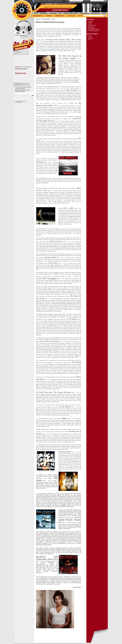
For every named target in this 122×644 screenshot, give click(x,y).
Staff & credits (53, 13)
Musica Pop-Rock (92, 25)
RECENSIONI (90, 19)
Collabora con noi (84, 13)
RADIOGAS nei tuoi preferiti (41, 1)
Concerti (90, 24)
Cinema (90, 23)
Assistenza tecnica (96, 13)
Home (36, 13)
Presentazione (44, 13)
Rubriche (38, 19)
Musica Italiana (92, 28)
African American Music (94, 31)
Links (60, 13)
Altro (89, 40)
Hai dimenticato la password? (75, 2)
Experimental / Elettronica (94, 29)
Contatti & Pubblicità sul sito (71, 13)
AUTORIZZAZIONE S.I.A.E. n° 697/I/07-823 (21, 102)
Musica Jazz (91, 27)
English (104, 13)
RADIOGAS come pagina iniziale (55, 1)
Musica (54, 19)
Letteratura (91, 21)
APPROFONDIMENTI (46, 19)
